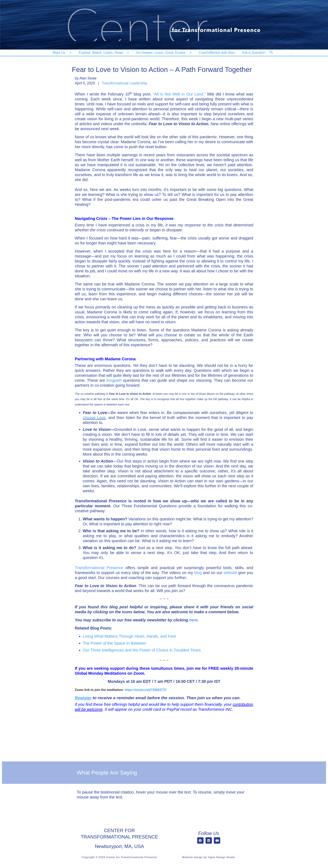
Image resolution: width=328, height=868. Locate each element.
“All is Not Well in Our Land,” (179, 94)
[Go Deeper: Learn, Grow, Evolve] (163, 53)
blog (198, 573)
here (193, 620)
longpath (114, 380)
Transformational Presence (99, 568)
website (230, 573)
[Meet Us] (62, 53)
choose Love (94, 418)
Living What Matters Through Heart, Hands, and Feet (129, 636)
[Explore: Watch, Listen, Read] (103, 53)
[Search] (274, 55)
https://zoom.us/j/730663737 (146, 690)
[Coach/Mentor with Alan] (217, 53)
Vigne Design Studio (221, 857)
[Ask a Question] (254, 53)
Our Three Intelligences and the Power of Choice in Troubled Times (142, 650)
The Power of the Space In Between (115, 643)
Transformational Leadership (124, 83)
